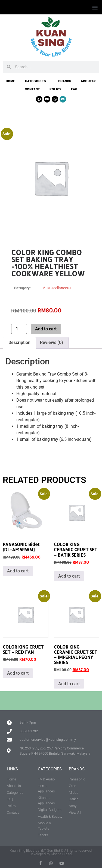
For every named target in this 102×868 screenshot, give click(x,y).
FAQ (74, 89)
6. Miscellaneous (57, 288)
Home (10, 81)
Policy (55, 89)
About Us (89, 81)
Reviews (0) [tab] (52, 342)
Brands (65, 81)
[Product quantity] (19, 329)
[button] (95, 7)
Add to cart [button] (18, 571)
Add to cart (46, 329)
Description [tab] (19, 342)
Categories (37, 81)
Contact (32, 89)
